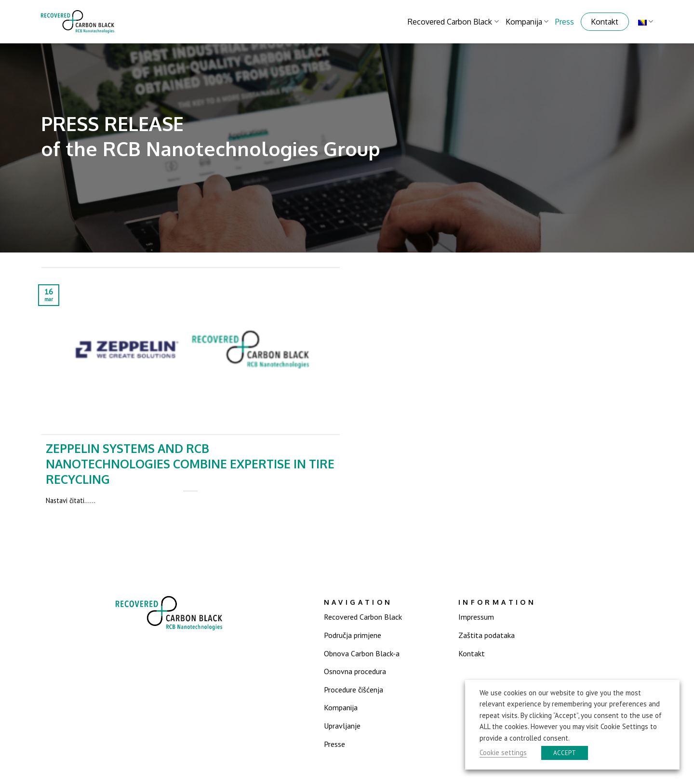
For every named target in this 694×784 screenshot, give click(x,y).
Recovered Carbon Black (453, 22)
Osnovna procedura (355, 671)
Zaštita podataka (487, 635)
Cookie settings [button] (503, 752)
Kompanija (527, 22)
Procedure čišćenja (354, 690)
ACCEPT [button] (565, 753)
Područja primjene (353, 635)
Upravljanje (342, 726)
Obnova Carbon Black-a (362, 653)
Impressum (476, 617)
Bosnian (646, 21)
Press (565, 22)
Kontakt (605, 22)
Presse (334, 744)
